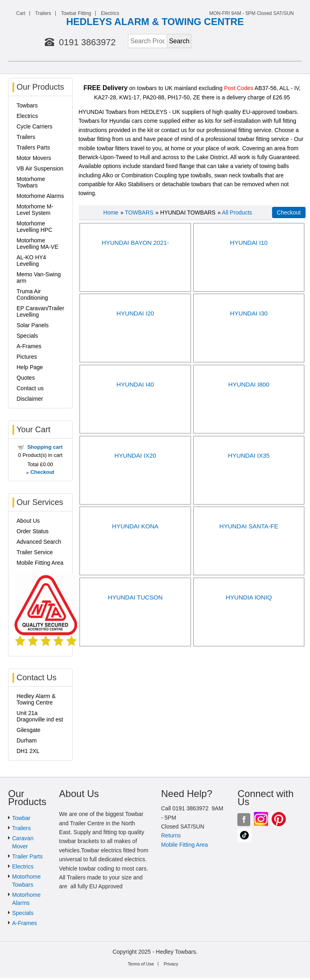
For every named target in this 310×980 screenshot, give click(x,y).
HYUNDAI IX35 (249, 455)
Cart (21, 13)
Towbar (21, 818)
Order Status (32, 531)
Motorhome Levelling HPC (35, 227)
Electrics (110, 13)
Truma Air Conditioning (32, 294)
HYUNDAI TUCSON (135, 597)
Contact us (30, 388)
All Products (237, 212)
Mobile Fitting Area (40, 563)
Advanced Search (39, 542)
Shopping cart (45, 447)
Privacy (171, 964)
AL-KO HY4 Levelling (31, 261)
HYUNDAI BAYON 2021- (135, 243)
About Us (28, 521)
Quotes (26, 378)
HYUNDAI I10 (249, 243)
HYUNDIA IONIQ (249, 597)
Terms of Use (141, 964)
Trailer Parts (27, 856)
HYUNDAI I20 (135, 313)
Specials (27, 336)
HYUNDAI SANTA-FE (249, 526)
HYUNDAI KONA (135, 526)
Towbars (27, 105)
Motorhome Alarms (40, 196)
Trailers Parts (33, 147)
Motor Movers (34, 158)
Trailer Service (35, 552)
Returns (171, 835)
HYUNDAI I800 (249, 384)
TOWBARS (139, 212)
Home (111, 212)
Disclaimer (30, 399)
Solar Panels (32, 325)
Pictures (27, 357)
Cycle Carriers (35, 126)
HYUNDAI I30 (249, 313)
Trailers (43, 13)
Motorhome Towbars (31, 182)
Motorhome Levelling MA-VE (38, 244)
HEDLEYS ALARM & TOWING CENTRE (155, 22)
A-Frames (29, 346)
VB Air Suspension (40, 168)
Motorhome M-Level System (35, 210)
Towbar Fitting (76, 13)
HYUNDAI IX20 (135, 455)
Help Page (30, 367)
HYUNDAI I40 (135, 384)
